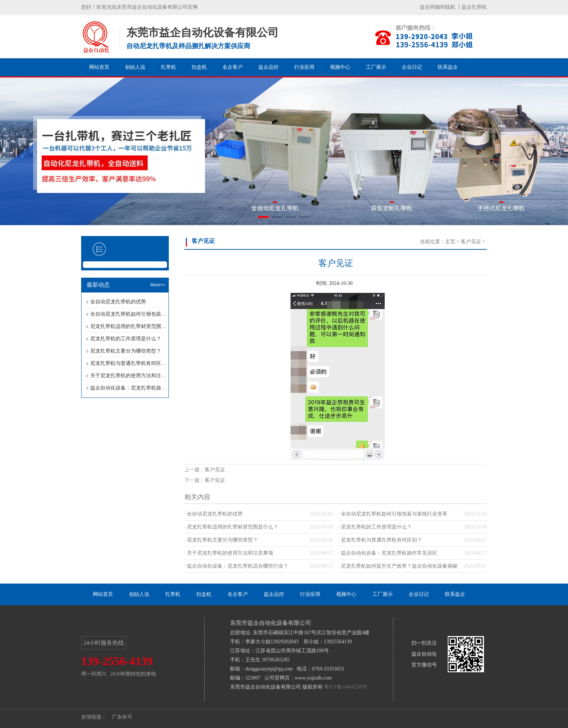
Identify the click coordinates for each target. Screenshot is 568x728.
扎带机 (168, 67)
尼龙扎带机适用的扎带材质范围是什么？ (136, 326)
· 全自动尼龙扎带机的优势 (214, 514)
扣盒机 (199, 67)
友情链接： (94, 717)
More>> (158, 285)
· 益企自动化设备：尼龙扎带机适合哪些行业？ (236, 566)
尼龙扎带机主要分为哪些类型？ (126, 351)
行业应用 (304, 67)
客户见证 (471, 242)
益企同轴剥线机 (438, 7)
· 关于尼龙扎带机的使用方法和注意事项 (229, 553)
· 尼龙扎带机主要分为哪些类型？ (221, 540)
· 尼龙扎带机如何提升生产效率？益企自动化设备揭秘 (398, 566)
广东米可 (122, 717)
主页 (450, 242)
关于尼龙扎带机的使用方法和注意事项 (133, 376)
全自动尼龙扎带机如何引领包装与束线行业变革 (143, 314)
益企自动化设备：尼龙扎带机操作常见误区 (138, 388)
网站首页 (99, 67)
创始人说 (135, 67)
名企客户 (233, 67)
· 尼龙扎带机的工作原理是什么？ (375, 527)
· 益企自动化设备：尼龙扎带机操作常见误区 (388, 553)
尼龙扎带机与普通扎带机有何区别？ (131, 363)
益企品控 (268, 67)
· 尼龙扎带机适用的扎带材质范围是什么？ (231, 527)
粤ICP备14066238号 (346, 687)
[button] (263, 217)
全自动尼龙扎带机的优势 (118, 302)
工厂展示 (376, 67)
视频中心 (340, 67)
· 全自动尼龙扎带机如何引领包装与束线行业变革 (393, 514)
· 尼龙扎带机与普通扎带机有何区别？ (380, 540)
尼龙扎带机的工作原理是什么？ (126, 339)
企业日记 (412, 67)
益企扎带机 (474, 7)
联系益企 (448, 67)
